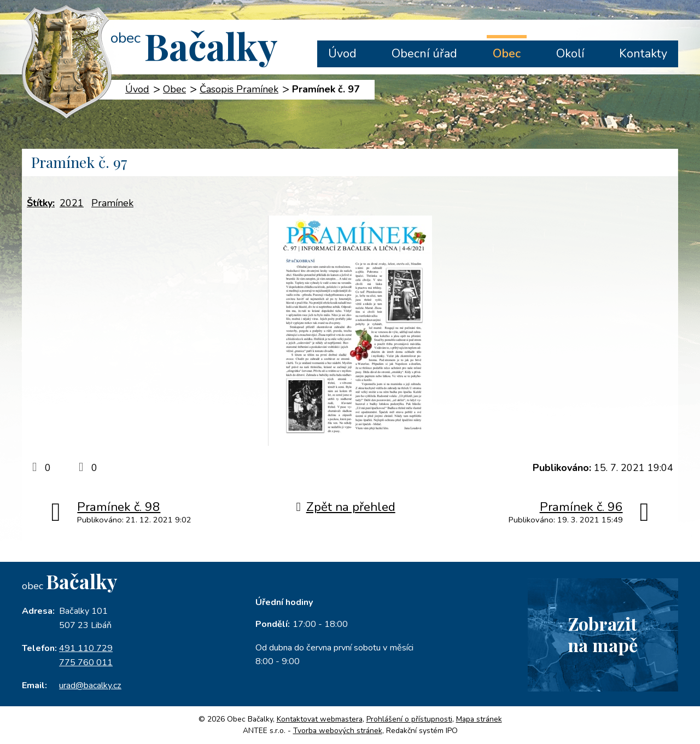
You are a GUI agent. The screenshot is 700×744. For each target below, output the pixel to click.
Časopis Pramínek (239, 89)
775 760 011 (86, 662)
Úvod (342, 54)
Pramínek (112, 203)
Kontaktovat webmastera (320, 719)
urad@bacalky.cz (90, 685)
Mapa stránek (479, 719)
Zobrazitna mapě (603, 634)
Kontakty (643, 54)
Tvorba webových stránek (338, 731)
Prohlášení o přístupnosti (409, 719)
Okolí (570, 54)
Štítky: (41, 203)
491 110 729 (86, 648)
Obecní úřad (424, 54)
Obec (507, 54)
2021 (72, 203)
